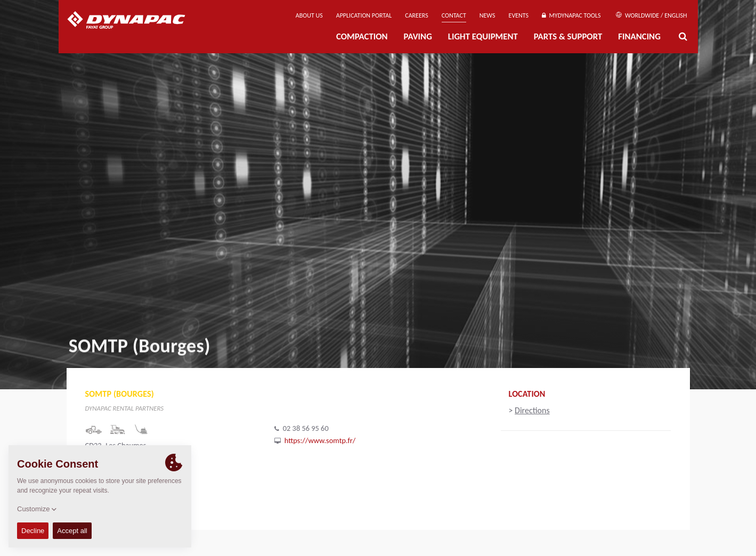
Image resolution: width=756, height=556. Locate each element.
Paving (418, 36)
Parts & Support (568, 36)
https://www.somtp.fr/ (320, 440)
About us (309, 15)
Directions (532, 410)
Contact (454, 15)
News (487, 15)
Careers (416, 15)
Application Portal (364, 15)
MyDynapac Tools (571, 15)
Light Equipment (483, 36)
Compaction (362, 36)
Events (519, 15)
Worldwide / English (651, 15)
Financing (639, 36)
